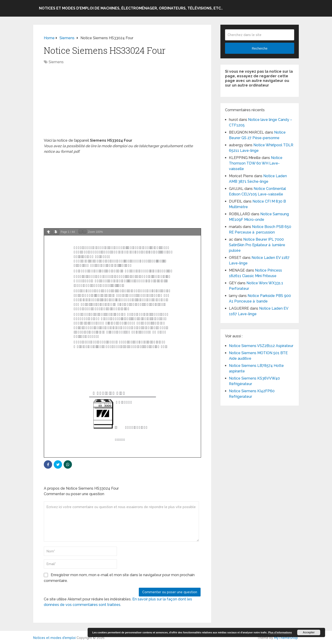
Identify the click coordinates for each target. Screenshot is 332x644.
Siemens (56, 62)
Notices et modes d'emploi (54, 638)
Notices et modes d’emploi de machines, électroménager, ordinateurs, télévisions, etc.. (131, 8)
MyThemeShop (286, 638)
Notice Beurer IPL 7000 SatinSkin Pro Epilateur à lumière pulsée (257, 245)
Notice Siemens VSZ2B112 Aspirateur (261, 346)
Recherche (260, 48)
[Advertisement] (122, 104)
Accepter (309, 632)
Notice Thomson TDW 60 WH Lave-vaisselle (256, 163)
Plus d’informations (280, 632)
